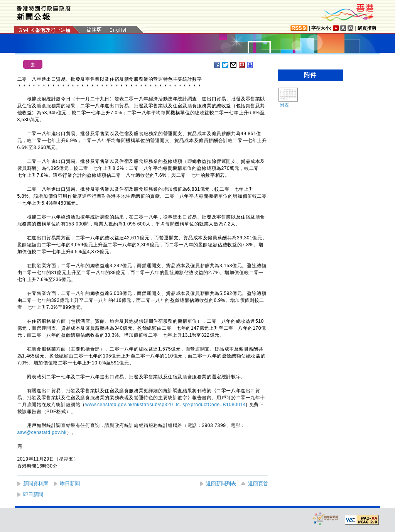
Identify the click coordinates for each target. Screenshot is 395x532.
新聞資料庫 (36, 484)
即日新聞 (33, 494)
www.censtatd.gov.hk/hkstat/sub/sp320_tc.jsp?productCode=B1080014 (165, 405)
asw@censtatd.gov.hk (42, 432)
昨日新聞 (70, 484)
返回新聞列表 (221, 484)
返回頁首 (258, 484)
